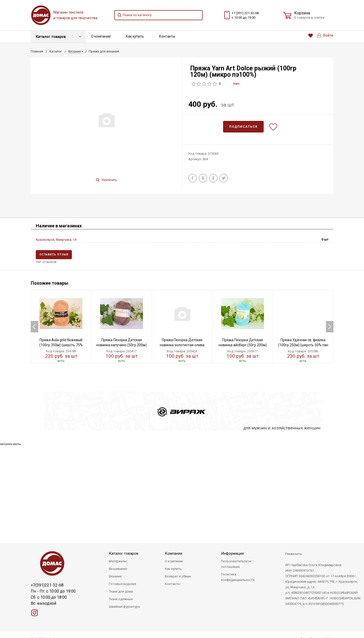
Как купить (135, 36)
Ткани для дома (121, 591)
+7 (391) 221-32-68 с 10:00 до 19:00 (245, 15)
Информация (232, 553)
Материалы (118, 561)
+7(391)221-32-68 (47, 585)
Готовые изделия (123, 584)
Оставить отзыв (54, 255)
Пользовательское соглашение (236, 564)
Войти (325, 35)
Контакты (167, 36)
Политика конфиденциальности (238, 577)
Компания (174, 553)
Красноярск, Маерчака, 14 (56, 240)
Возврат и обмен (178, 576)
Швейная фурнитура (124, 607)
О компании (101, 36)
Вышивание (118, 569)
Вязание (115, 576)
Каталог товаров (51, 37)
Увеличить (106, 180)
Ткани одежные (121, 599)
